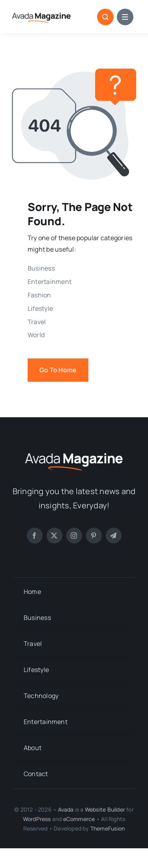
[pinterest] (94, 536)
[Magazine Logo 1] (41, 13)
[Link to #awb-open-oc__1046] (105, 17)
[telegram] (114, 536)
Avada (66, 809)
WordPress (37, 819)
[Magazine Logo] (74, 452)
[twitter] (54, 536)
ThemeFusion (108, 828)
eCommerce (79, 819)
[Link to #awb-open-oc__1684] (125, 17)
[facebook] (35, 536)
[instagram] (74, 536)
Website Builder (105, 809)
